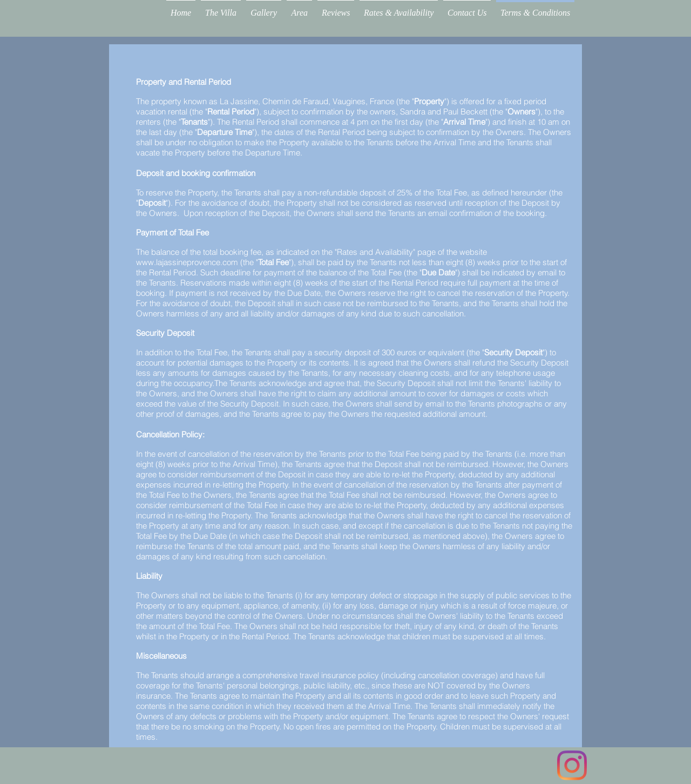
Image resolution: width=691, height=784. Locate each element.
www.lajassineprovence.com (187, 262)
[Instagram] (572, 765)
